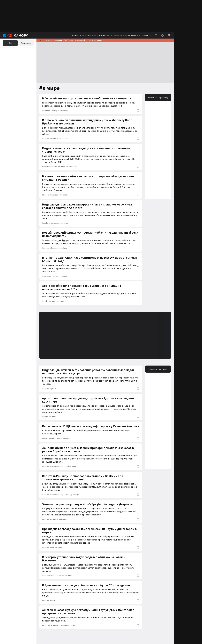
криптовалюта (49, 576)
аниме (147, 35)
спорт (65, 139)
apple (45, 223)
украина (54, 195)
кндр (45, 438)
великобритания (68, 467)
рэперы (54, 519)
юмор (61, 548)
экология (55, 467)
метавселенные (49, 167)
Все (10, 43)
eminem (63, 519)
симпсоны (47, 276)
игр (120, 35)
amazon (46, 625)
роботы (54, 389)
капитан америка (65, 438)
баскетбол (55, 139)
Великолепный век (59, 248)
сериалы (64, 195)
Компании (26, 43)
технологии (72, 167)
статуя (60, 576)
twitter (54, 548)
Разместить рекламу (158, 97)
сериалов (134, 35)
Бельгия (64, 111)
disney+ (57, 276)
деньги (61, 301)
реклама (55, 625)
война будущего (68, 625)
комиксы (46, 111)
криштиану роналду (70, 495)
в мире (55, 111)
